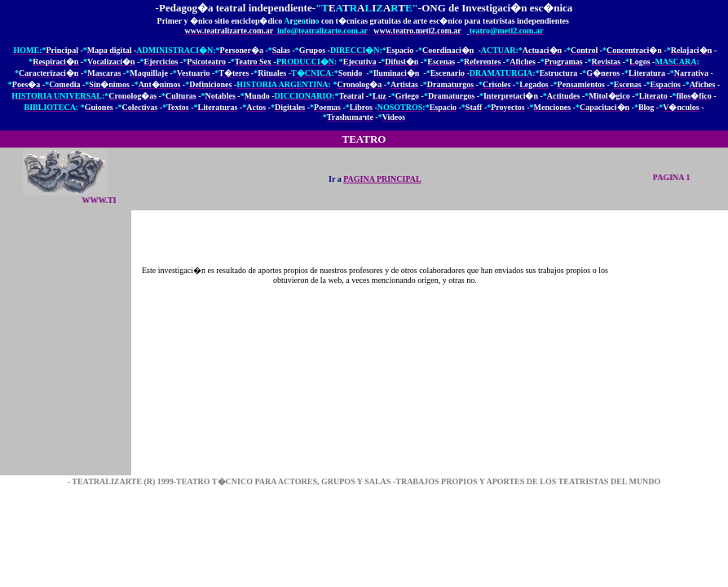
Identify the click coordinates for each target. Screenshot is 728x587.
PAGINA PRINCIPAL (382, 179)
